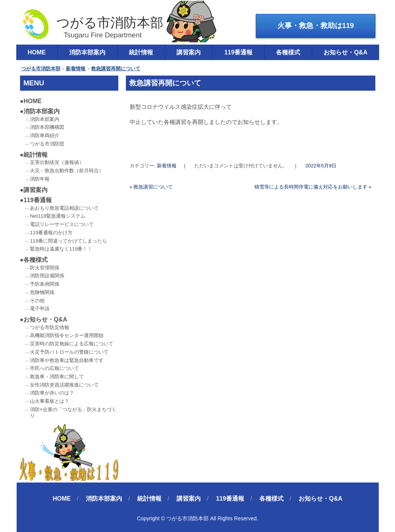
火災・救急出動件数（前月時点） (67, 171)
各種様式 (288, 52)
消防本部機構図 (47, 127)
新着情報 (167, 166)
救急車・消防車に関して (57, 377)
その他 (37, 301)
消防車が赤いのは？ (52, 393)
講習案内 (189, 52)
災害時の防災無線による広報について (72, 344)
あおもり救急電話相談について (64, 208)
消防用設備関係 (47, 276)
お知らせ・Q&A (345, 52)
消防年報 (40, 179)
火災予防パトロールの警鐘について (69, 352)
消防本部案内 (87, 52)
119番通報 (238, 52)
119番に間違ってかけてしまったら (68, 241)
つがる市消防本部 (92, 24)
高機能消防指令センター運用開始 (67, 335)
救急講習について (151, 187)
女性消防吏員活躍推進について (64, 385)
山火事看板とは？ (50, 401)
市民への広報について (54, 368)
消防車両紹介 (45, 135)
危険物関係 (42, 292)
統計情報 (141, 52)
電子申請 (40, 309)
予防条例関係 (45, 284)
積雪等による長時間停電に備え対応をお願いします (313, 187)
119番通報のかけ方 (51, 233)
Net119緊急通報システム (58, 216)
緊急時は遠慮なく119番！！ (61, 249)
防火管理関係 (45, 268)
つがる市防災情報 (50, 327)
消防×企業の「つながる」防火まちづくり (73, 412)
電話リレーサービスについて (62, 224)
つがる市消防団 (47, 144)
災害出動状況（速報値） (57, 162)
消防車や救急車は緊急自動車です (67, 360)
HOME (37, 52)
